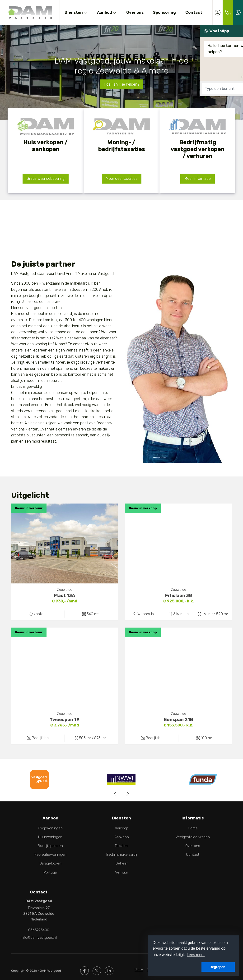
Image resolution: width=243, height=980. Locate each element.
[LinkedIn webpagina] (109, 966)
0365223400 (39, 929)
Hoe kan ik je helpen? (122, 84)
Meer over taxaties (122, 178)
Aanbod (107, 12)
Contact (194, 12)
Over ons (135, 12)
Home (139, 965)
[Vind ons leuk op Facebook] (84, 966)
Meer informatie (198, 178)
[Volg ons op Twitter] (97, 966)
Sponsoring (164, 12)
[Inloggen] (218, 13)
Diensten (76, 12)
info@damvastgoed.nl (39, 934)
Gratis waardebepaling (46, 178)
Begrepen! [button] (218, 967)
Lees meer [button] (196, 955)
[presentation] (116, 794)
